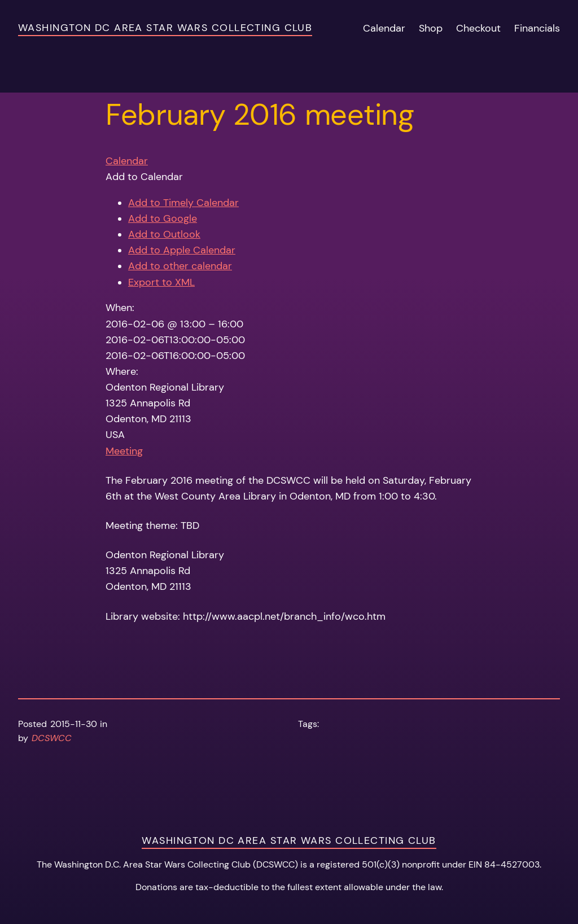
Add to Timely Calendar (183, 203)
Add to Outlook (164, 234)
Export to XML (161, 282)
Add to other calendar (180, 266)
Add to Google (163, 218)
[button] (144, 177)
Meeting (124, 451)
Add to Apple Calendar (182, 250)
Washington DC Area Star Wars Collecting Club (165, 28)
